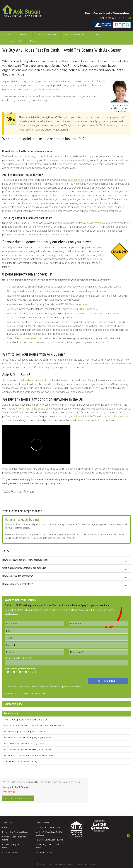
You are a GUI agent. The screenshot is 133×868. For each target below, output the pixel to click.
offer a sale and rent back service (95, 223)
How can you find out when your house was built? (29, 756)
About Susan (8, 823)
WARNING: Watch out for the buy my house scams (26, 693)
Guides (97, 35)
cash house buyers (78, 180)
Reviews (24, 35)
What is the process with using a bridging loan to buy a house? (35, 726)
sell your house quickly (33, 409)
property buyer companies (27, 89)
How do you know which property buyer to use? (27, 738)
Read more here (78, 304)
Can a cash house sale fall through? (22, 762)
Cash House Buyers (75, 35)
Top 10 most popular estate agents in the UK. (26, 720)
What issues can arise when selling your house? (27, 750)
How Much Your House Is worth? (49, 827)
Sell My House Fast (47, 35)
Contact (5, 827)
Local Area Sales (42, 823)
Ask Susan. (48, 864)
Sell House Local (13, 41)
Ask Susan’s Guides (44, 852)
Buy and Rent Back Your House (15, 832)
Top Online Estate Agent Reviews (49, 840)
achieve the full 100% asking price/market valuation (101, 416)
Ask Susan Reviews (10, 852)
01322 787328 (123, 18)
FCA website (65, 235)
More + (34, 41)
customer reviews (29, 338)
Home (8, 35)
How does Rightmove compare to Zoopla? (25, 732)
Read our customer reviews (18, 798)
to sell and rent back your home (35, 380)
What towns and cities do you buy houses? (25, 744)
